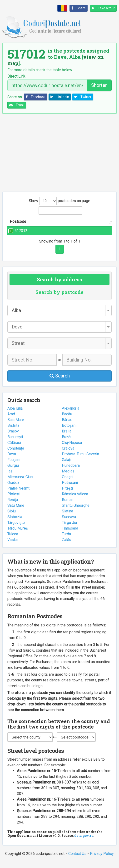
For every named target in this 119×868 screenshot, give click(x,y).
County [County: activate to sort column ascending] (100, 227)
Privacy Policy (102, 859)
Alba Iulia (15, 414)
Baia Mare (16, 425)
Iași (10, 477)
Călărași (14, 448)
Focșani (14, 465)
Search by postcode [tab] (59, 298)
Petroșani (70, 488)
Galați (67, 465)
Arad (11, 420)
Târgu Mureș (18, 534)
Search (60, 382)
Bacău (67, 420)
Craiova (68, 454)
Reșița (13, 505)
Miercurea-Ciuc (20, 483)
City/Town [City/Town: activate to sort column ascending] (79, 227)
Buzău (67, 443)
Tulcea (13, 540)
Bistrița (13, 431)
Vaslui (12, 545)
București (15, 443)
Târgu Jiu (69, 528)
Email (16, 105)
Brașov (13, 437)
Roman (68, 505)
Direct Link (16, 76)
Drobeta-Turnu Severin (80, 460)
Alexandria (71, 414)
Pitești (67, 494)
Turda (66, 540)
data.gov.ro (84, 841)
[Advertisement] (59, 153)
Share (78, 8)
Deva (12, 460)
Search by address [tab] (59, 285)
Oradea (13, 488)
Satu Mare (16, 511)
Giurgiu (13, 471)
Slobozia (15, 523)
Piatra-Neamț (18, 494)
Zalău (67, 545)
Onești (67, 483)
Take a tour (102, 8)
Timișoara (70, 534)
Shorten (99, 85)
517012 (16, 236)
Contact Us (77, 859)
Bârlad (67, 425)
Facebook (35, 97)
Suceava (69, 523)
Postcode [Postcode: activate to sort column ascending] (18, 227)
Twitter (82, 97)
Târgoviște (16, 528)
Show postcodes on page (59, 201)
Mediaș (68, 477)
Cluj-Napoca (72, 448)
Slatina (67, 517)
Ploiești (14, 500)
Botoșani (69, 431)
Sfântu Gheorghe (76, 511)
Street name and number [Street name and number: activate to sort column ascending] (47, 224)
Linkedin (59, 97)
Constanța (16, 454)
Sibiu (12, 517)
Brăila (67, 437)
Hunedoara (71, 471)
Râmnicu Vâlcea (75, 500)
